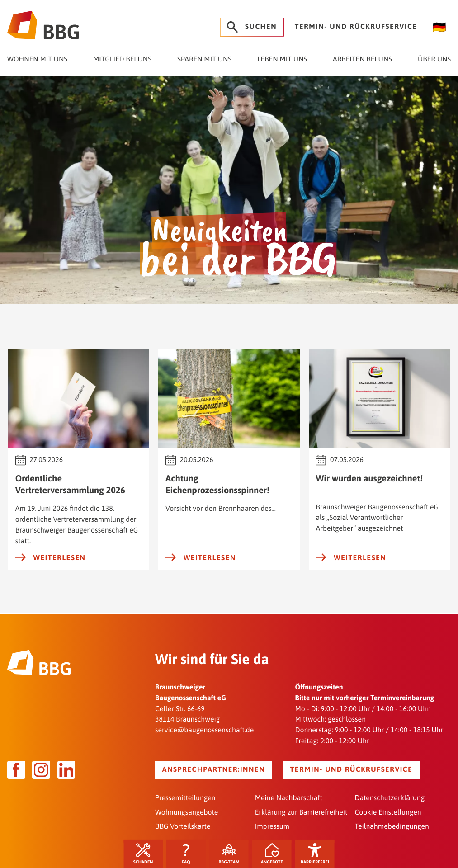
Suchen (252, 27)
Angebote (272, 854)
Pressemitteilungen (185, 798)
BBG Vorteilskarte (183, 826)
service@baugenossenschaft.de (204, 730)
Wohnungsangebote (187, 812)
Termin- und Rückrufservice (356, 27)
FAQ (186, 854)
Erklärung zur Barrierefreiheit (301, 812)
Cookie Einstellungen (388, 812)
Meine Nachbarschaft (289, 798)
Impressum (272, 826)
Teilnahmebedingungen (392, 826)
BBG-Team (229, 854)
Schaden (143, 854)
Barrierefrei (315, 854)
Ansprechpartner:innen (214, 769)
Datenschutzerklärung (390, 798)
